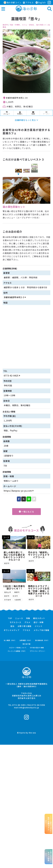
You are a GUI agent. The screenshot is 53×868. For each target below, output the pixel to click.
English (40, 2)
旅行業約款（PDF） (42, 640)
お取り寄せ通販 (25, 626)
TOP (10, 618)
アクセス (28, 2)
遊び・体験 (39, 622)
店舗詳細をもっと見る (26, 120)
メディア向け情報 (41, 630)
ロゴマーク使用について (18, 648)
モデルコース (16, 622)
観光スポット (39, 618)
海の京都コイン (12, 2)
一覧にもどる (26, 512)
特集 (28, 618)
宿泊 (12, 626)
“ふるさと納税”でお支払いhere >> (49, 824)
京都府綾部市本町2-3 (17, 98)
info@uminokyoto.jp (29, 707)
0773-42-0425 (12, 376)
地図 (33, 113)
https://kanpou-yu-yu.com (19, 491)
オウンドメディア (12, 630)
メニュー (7, 113)
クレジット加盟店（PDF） (17, 651)
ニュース (19, 618)
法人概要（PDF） (10, 640)
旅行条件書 (27, 644)
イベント (39, 626)
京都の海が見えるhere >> (49, 856)
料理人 (20, 113)
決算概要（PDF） (26, 640)
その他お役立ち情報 (37, 648)
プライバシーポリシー (38, 651)
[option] (26, 61)
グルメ (27, 622)
